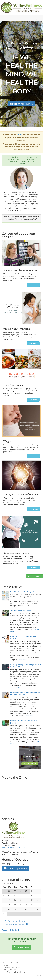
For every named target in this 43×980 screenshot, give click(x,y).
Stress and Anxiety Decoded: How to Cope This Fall (25, 694)
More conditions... (35, 576)
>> (14, 884)
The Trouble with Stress (21, 611)
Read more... (33, 285)
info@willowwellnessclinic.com (14, 847)
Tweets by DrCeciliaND (10, 930)
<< (3, 884)
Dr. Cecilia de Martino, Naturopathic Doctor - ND (17, 923)
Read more (22, 660)
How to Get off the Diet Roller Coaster (23, 638)
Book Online (21, 948)
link (20, 135)
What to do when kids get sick (23, 591)
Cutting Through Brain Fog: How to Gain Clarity (26, 666)
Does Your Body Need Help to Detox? (24, 722)
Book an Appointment (21, 104)
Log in (39, 975)
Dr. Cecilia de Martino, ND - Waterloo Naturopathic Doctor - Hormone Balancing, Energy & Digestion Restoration (21, 160)
